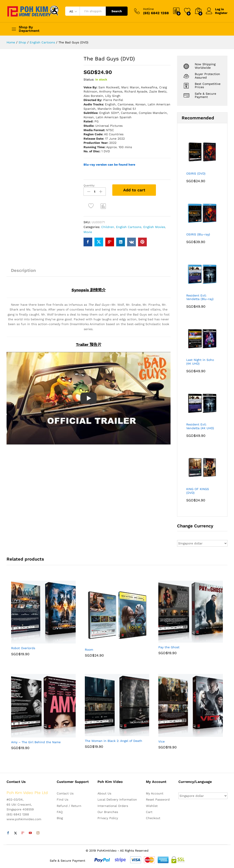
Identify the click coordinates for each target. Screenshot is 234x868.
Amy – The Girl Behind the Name (36, 742)
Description (23, 270)
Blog (60, 818)
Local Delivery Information (117, 799)
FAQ (60, 812)
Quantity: (89, 185)
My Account (155, 793)
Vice (161, 741)
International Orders (113, 806)
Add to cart (134, 190)
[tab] (23, 272)
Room (89, 650)
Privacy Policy (108, 818)
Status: (89, 79)
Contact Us (65, 793)
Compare (103, 206)
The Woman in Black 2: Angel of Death (114, 741)
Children (108, 227)
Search (117, 11)
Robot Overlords (23, 648)
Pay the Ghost (169, 647)
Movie (88, 232)
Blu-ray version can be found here (109, 165)
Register (221, 13)
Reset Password (158, 799)
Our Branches (108, 812)
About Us (104, 793)
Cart (149, 812)
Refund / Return (69, 806)
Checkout (153, 818)
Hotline (148, 9)
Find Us (62, 799)
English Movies (154, 227)
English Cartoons (129, 227)
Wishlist (152, 806)
